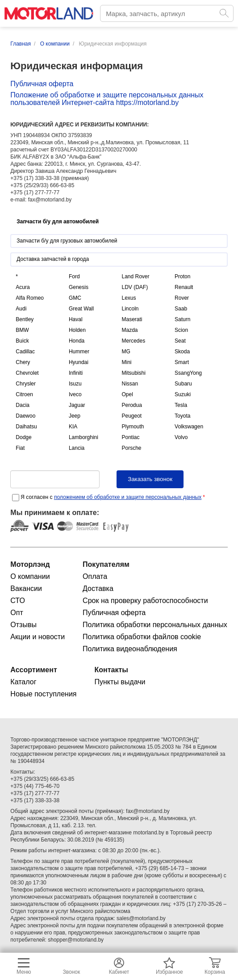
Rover (182, 298)
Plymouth (133, 427)
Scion (181, 330)
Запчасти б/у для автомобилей (58, 222)
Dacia (23, 405)
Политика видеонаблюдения (130, 649)
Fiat (20, 448)
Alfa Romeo (30, 298)
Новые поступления (43, 694)
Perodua (132, 405)
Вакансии (26, 588)
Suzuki (183, 394)
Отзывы (23, 625)
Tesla (181, 405)
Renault (184, 287)
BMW (22, 330)
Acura (23, 287)
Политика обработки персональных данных (155, 625)
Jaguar (77, 405)
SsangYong (188, 373)
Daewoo (25, 416)
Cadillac (25, 352)
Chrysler (26, 384)
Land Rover (135, 276)
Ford (74, 276)
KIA (73, 427)
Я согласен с (113, 497)
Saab (181, 309)
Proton (182, 276)
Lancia (77, 448)
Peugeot (132, 416)
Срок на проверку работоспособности (145, 601)
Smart (182, 362)
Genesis (79, 287)
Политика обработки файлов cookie (142, 637)
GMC (75, 298)
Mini (126, 362)
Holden (77, 330)
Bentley (25, 319)
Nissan (130, 384)
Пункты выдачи (120, 682)
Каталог (23, 682)
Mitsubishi (133, 373)
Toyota (182, 416)
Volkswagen (189, 427)
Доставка (98, 588)
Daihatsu (26, 427)
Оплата (95, 576)
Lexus (129, 298)
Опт (17, 613)
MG (126, 352)
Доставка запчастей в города (53, 259)
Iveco (75, 394)
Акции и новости (38, 637)
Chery (23, 362)
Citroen (24, 394)
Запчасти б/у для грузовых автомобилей (67, 241)
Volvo (181, 437)
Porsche (131, 448)
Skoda (182, 352)
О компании (30, 576)
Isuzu (75, 384)
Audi (21, 309)
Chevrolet (27, 373)
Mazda (129, 330)
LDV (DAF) (135, 287)
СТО (18, 601)
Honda (77, 341)
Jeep (75, 416)
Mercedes (133, 341)
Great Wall (81, 309)
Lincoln (130, 309)
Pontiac (130, 437)
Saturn (182, 319)
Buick (22, 341)
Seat (180, 341)
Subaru (183, 384)
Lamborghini (84, 437)
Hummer (79, 352)
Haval (76, 319)
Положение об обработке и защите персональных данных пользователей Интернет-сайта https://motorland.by (107, 99)
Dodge (23, 437)
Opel (127, 394)
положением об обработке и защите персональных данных (128, 497)
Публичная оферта (42, 84)
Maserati (132, 319)
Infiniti (76, 373)
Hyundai (79, 362)
